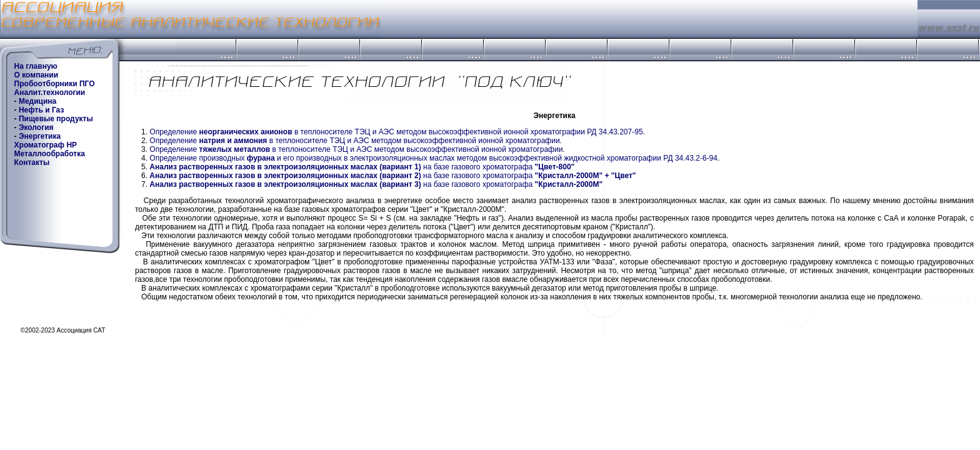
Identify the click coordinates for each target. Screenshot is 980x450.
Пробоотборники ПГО (55, 84)
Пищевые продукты (56, 119)
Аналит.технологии (50, 92)
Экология (36, 127)
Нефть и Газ (41, 110)
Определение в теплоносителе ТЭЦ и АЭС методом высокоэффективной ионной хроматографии (354, 141)
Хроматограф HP (46, 145)
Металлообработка (50, 154)
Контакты (32, 162)
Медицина (37, 101)
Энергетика (40, 136)
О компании (37, 75)
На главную (36, 66)
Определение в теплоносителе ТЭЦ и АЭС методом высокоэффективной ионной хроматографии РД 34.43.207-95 (396, 132)
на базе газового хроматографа (362, 167)
